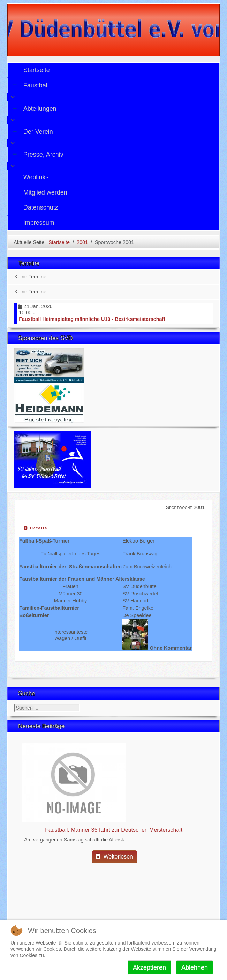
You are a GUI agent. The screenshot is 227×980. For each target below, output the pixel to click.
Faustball (31, 85)
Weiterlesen (115, 857)
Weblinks (36, 177)
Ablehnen (195, 967)
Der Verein (33, 132)
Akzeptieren (149, 967)
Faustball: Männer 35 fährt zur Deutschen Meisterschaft (114, 830)
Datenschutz (41, 207)
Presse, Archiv (38, 155)
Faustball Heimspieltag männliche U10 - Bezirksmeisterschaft (92, 319)
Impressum (39, 223)
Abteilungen (35, 109)
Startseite (37, 70)
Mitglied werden (45, 192)
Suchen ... (14, 704)
